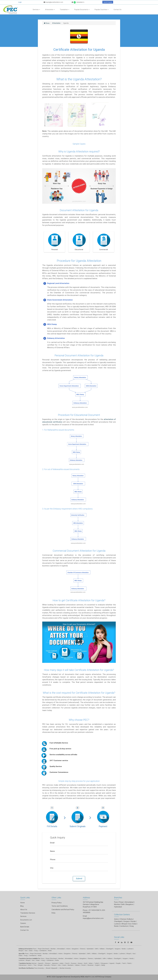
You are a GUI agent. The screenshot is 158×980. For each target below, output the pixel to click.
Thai (35, 965)
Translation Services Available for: (30, 958)
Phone (53, 859)
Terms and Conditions (60, 906)
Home (22, 903)
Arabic (61, 963)
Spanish (41, 963)
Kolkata (102, 949)
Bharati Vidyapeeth (52, 968)
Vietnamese (22, 965)
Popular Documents (82, 10)
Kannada (47, 965)
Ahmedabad (129, 902)
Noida (50, 951)
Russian (74, 963)
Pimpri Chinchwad (43, 949)
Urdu (59, 965)
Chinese (47, 963)
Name (52, 851)
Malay (103, 965)
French (67, 963)
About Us (24, 909)
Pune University (39, 968)
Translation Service (25, 963)
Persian (54, 965)
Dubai (31, 951)
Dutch (30, 965)
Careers (23, 923)
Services (36, 10)
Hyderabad (90, 949)
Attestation (50, 10)
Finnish (83, 965)
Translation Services (28, 913)
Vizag (36, 951)
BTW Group (100, 977)
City (52, 868)
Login (20, 2)
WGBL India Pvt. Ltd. (87, 977)
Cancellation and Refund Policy (63, 909)
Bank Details (25, 927)
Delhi (96, 949)
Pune (116, 902)
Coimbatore (43, 951)
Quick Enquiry (108, 2)
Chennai (82, 949)
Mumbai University (65, 968)
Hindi (85, 963)
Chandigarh (102, 954)
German (34, 963)
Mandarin (70, 965)
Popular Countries (102, 10)
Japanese (55, 963)
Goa (26, 951)
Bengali (40, 965)
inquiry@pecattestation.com (53, 2)
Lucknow (21, 960)
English (97, 965)
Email (52, 843)
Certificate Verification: (26, 968)
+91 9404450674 (95, 910)
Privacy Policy (57, 903)
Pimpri (121, 902)
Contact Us (117, 10)
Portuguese (104, 963)
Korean (80, 963)
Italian (91, 963)
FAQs (53, 913)
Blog (22, 906)
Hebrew (77, 965)
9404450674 (78, 2)
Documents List (26, 920)
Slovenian (90, 965)
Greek (64, 965)
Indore (68, 949)
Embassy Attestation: (26, 949)
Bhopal (21, 951)
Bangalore (75, 949)
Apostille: (22, 954)
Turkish (97, 963)
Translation (65, 10)
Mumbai (53, 949)
